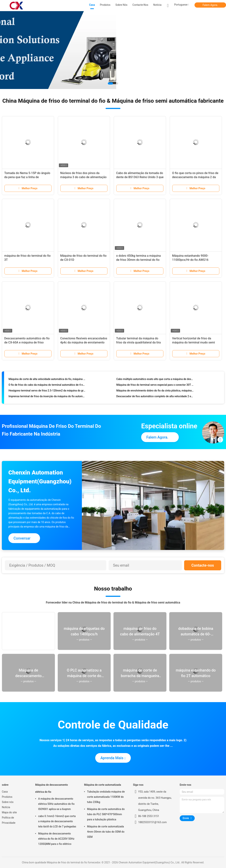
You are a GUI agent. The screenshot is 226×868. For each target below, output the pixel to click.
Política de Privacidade (9, 820)
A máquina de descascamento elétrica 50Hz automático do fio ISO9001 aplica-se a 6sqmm (56, 804)
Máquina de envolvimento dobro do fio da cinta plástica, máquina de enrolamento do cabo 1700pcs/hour (155, 391)
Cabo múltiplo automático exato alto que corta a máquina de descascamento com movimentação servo (155, 380)
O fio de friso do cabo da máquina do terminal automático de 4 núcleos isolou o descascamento (47, 386)
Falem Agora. (210, 5)
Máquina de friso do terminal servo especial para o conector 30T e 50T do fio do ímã (155, 386)
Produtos (7, 797)
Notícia (6, 807)
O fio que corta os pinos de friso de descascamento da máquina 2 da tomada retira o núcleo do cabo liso (195, 177)
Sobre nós (8, 802)
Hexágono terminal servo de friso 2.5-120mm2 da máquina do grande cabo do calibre (47, 391)
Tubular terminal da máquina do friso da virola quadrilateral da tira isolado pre (138, 342)
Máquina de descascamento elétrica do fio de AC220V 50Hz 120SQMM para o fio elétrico (56, 839)
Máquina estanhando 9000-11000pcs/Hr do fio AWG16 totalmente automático (190, 260)
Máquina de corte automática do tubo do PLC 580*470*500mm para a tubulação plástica (106, 814)
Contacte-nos (203, 565)
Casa (5, 792)
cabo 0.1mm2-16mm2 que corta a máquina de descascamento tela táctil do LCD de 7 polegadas (57, 821)
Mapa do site (9, 812)
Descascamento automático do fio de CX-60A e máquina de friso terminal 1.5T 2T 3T (27, 342)
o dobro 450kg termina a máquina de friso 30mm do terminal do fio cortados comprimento (138, 260)
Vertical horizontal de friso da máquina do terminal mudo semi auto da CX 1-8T (193, 342)
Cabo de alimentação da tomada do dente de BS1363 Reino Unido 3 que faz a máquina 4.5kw (140, 177)
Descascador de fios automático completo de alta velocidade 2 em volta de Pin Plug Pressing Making (155, 397)
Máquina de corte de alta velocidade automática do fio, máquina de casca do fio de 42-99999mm (47, 380)
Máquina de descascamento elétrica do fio (51, 788)
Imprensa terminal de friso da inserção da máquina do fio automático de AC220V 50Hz (47, 397)
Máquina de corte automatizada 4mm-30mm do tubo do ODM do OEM (106, 832)
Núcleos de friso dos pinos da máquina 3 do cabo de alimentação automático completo (83, 177)
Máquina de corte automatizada (103, 785)
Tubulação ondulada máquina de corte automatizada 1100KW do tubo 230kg (106, 797)
